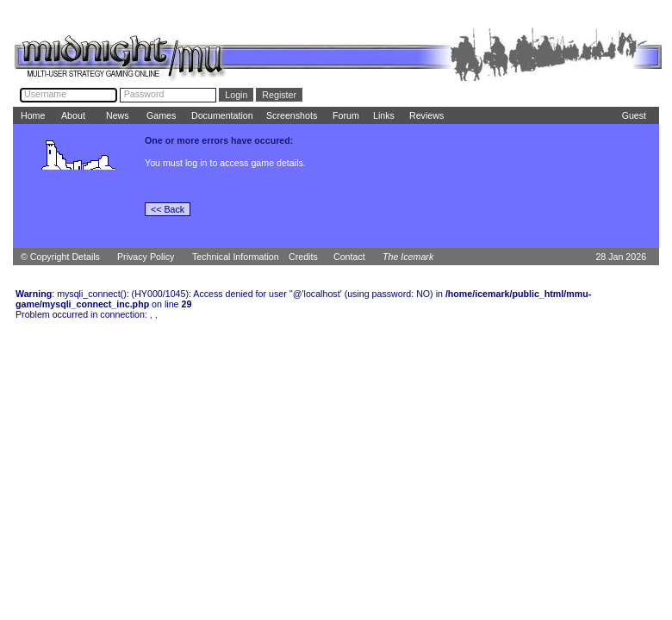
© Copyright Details (60, 257)
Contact (349, 257)
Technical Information (236, 257)
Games (161, 115)
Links (384, 115)
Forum (346, 115)
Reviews (426, 115)
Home (33, 115)
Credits (303, 257)
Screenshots (292, 115)
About (73, 115)
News (118, 115)
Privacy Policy (146, 257)
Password (144, 94)
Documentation (222, 115)
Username (45, 94)
